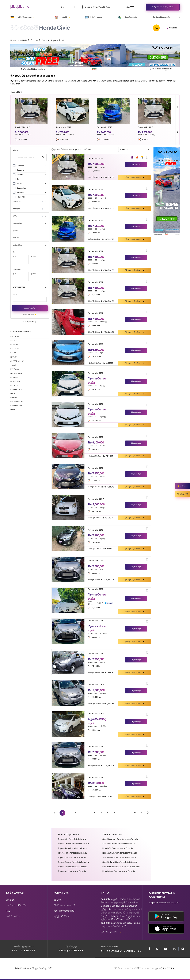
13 (135, 813)
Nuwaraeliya (16, 405)
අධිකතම (34, 256)
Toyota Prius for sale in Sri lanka (72, 853)
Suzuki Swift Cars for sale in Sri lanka (119, 857)
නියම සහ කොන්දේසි (64, 905)
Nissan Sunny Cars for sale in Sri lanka (120, 853)
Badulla (14, 385)
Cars (44, 40)
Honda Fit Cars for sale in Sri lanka (118, 848)
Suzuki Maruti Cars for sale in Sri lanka (120, 862)
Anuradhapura (17, 361)
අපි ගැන (57, 900)
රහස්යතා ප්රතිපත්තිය (16, 905)
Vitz (64, 40)
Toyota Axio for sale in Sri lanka (72, 857)
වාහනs (34, 40)
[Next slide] (177, 132)
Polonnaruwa (17, 401)
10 (121, 813)
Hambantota (16, 389)
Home (13, 40)
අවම (14, 256)
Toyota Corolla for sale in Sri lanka (73, 862)
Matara (14, 357)
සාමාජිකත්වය (13, 916)
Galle (13, 365)
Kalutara (15, 349)
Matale (14, 393)
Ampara (14, 397)
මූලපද (15, 294)
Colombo (15, 337)
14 (141, 813)
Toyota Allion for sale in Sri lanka (72, 867)
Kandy (13, 353)
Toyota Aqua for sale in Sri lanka (72, 848)
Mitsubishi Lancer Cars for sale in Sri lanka (121, 867)
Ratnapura (15, 381)
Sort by (135, 149)
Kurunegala (16, 345)
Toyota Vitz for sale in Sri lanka (72, 839)
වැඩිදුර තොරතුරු (136, 164)
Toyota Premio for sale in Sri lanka (73, 844)
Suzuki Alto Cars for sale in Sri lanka (119, 844)
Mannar (14, 409)
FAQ (8, 911)
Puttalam (15, 369)
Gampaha (15, 341)
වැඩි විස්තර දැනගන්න (109, 932)
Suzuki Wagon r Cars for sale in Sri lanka (120, 839)
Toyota (54, 40)
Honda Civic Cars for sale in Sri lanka (119, 871)
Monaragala (16, 373)
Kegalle (14, 377)
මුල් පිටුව (10, 900)
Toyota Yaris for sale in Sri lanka (72, 871)
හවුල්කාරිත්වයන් (62, 916)
